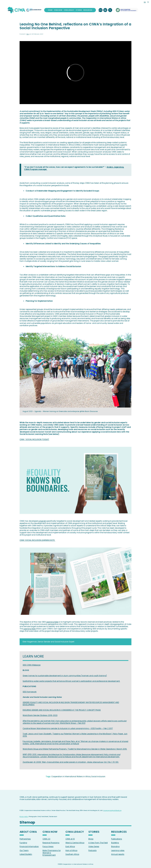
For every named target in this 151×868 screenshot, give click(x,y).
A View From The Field (98, 843)
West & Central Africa (75, 843)
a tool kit (42, 521)
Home (50, 10)
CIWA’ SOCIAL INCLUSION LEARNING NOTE (37, 540)
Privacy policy (24, 817)
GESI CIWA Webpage (32, 665)
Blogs (91, 839)
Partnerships (25, 839)
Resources (88, 10)
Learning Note (52, 622)
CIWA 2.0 (46, 839)
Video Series (94, 847)
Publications (117, 839)
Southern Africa (72, 854)
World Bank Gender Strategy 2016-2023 (40, 715)
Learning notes (118, 850)
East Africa (70, 847)
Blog (28, 34)
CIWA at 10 (70, 839)
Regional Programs (51, 843)
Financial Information (29, 847)
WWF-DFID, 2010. (71, 756)
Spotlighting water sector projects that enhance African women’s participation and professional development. (71, 681)
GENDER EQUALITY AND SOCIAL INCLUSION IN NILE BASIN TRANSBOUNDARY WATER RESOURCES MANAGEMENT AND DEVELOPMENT (71, 704)
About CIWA (28, 832)
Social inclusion (98, 777)
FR (148, 2)
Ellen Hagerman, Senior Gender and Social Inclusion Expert (48, 642)
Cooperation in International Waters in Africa (71, 777)
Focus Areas (48, 847)
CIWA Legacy (69, 10)
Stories (79, 10)
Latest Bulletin (26, 854)
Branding (115, 847)
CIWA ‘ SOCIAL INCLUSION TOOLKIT (34, 439)
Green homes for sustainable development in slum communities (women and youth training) (65, 676)
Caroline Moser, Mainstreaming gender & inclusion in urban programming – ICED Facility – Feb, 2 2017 (68, 728)
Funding (23, 843)
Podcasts (93, 850)
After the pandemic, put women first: (75, 722)
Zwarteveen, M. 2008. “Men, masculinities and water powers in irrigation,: (71, 762)
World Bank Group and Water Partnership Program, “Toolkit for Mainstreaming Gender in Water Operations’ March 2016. (75, 749)
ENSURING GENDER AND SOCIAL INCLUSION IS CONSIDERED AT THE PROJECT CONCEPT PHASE (62, 710)
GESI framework (30, 692)
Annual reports (118, 854)
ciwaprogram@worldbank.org (112, 810)
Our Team (24, 850)
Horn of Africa (71, 850)
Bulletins (115, 843)
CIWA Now (58, 10)
